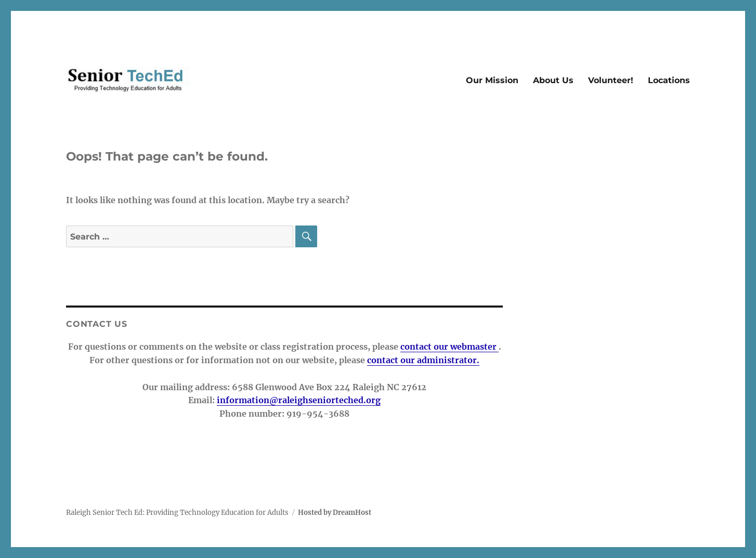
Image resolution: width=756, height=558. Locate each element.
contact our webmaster (449, 347)
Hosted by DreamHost (335, 513)
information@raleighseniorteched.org (299, 400)
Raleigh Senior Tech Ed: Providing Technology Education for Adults (177, 513)
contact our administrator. (423, 360)
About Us (553, 80)
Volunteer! (611, 80)
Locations (669, 80)
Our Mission (492, 80)
